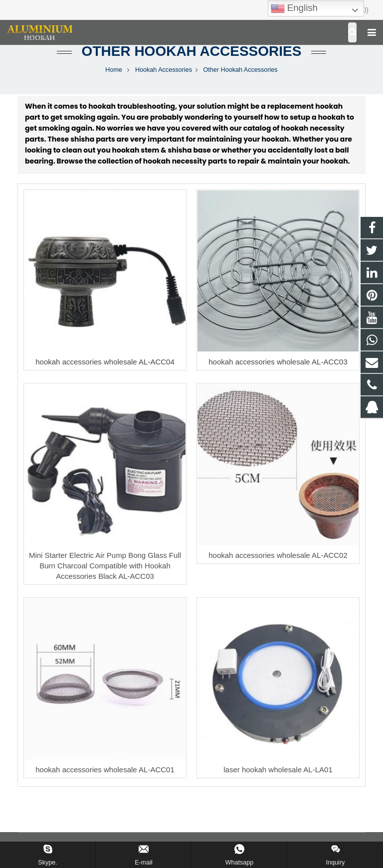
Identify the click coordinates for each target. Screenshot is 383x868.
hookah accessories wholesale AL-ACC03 (278, 362)
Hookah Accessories (164, 70)
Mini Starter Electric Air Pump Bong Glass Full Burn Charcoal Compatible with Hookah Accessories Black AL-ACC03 (105, 566)
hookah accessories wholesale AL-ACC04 (105, 362)
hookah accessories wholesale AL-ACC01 (105, 770)
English (294, 8)
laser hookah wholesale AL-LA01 (278, 770)
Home (114, 70)
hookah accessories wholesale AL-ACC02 (278, 555)
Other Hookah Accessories (192, 51)
